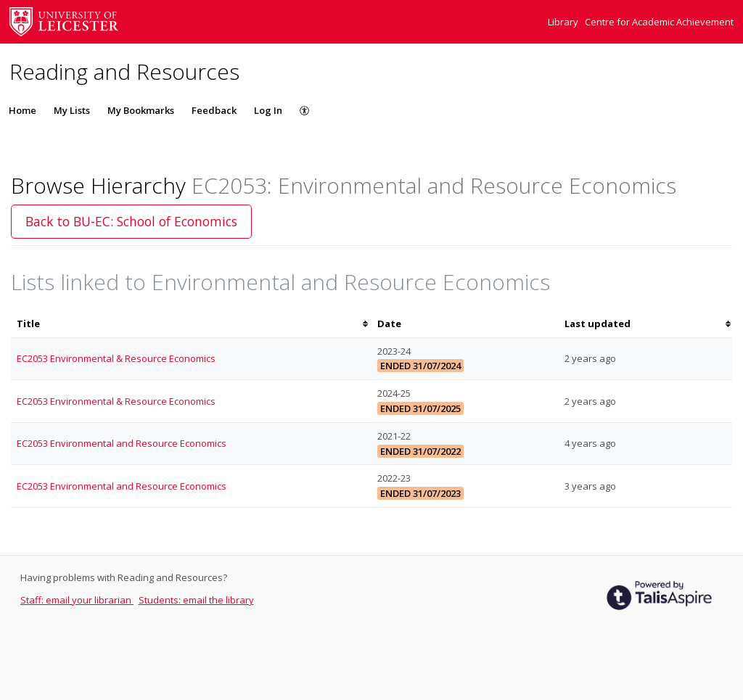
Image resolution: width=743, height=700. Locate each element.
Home (22, 110)
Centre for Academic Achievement (659, 22)
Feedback (214, 110)
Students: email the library (196, 600)
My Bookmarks (141, 110)
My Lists (72, 110)
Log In (268, 110)
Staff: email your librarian (77, 600)
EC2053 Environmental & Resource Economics (116, 358)
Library (564, 22)
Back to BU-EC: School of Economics (131, 221)
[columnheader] (191, 324)
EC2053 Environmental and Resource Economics (122, 443)
